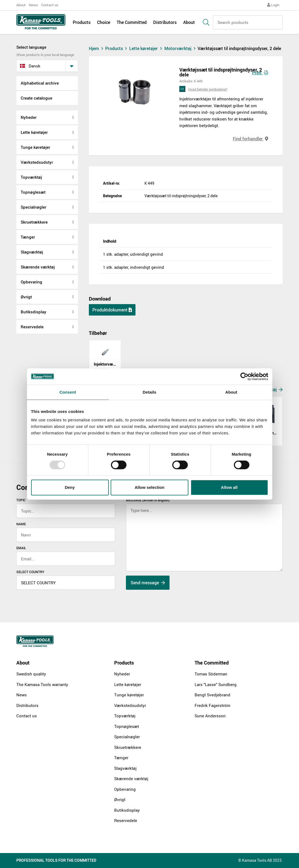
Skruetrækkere (34, 222)
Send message (148, 583)
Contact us (50, 5)
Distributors (165, 22)
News (33, 5)
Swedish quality (31, 674)
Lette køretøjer (34, 132)
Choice (104, 22)
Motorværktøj (181, 48)
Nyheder (29, 117)
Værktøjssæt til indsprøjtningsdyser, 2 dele (239, 48)
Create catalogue (37, 98)
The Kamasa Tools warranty (42, 684)
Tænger (28, 237)
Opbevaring (31, 282)
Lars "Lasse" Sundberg (216, 684)
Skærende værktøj (38, 267)
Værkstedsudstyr (37, 162)
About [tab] (231, 392)
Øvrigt (26, 297)
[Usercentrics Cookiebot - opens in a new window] (244, 376)
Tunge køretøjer (35, 147)
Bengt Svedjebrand (212, 695)
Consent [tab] (68, 392)
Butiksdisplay (34, 312)
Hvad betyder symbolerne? (208, 89)
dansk (30, 66)
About (21, 5)
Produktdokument (112, 310)
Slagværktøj (32, 252)
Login (273, 5)
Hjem (97, 48)
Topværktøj (31, 177)
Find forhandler (250, 139)
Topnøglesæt (33, 192)
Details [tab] (150, 392)
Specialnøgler (34, 207)
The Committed (132, 22)
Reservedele (32, 327)
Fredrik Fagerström (212, 705)
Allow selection (149, 487)
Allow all (229, 487)
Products (82, 22)
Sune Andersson (210, 716)
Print (260, 73)
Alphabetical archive (40, 83)
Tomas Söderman (211, 674)
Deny (70, 487)
